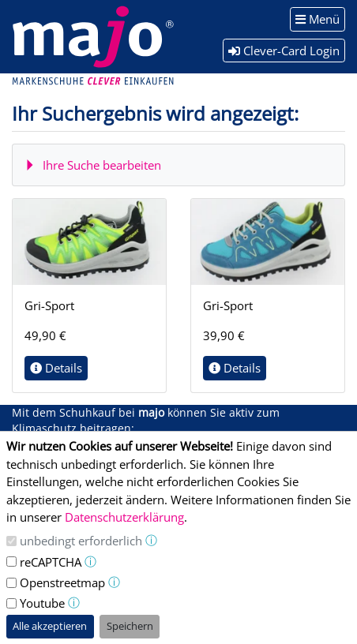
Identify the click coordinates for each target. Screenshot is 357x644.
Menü (318, 19)
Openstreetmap (62, 582)
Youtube (42, 603)
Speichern (130, 626)
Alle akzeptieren (50, 626)
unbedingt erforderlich (81, 541)
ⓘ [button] (151, 540)
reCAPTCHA (51, 562)
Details (56, 368)
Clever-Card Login (284, 51)
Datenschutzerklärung (124, 517)
